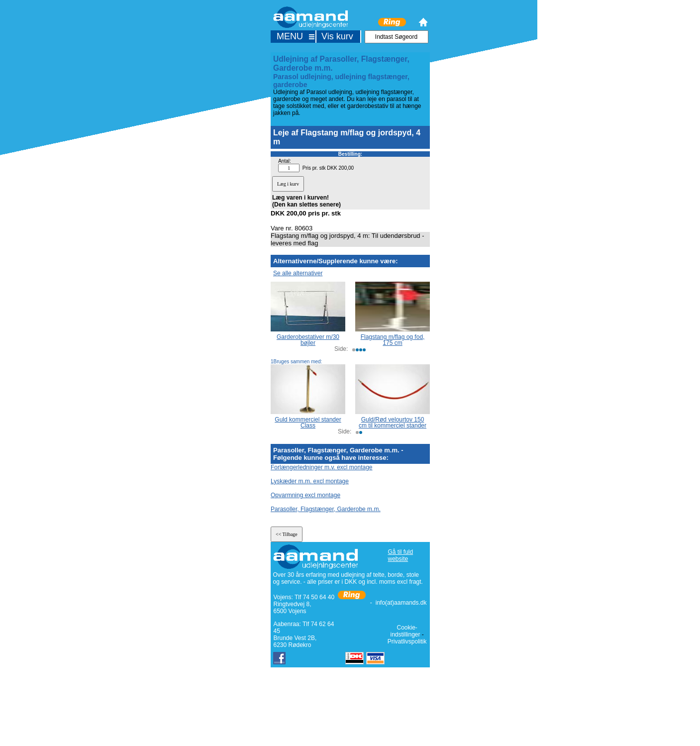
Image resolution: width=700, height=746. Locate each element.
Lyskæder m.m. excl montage (310, 481)
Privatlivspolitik (407, 641)
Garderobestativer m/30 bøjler (308, 340)
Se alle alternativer (298, 273)
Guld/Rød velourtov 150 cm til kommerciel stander (393, 423)
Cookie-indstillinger (405, 631)
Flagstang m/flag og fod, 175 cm (393, 340)
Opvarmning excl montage (305, 495)
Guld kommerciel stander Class (308, 423)
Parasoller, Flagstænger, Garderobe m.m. (326, 509)
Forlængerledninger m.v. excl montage (322, 467)
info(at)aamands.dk (401, 603)
